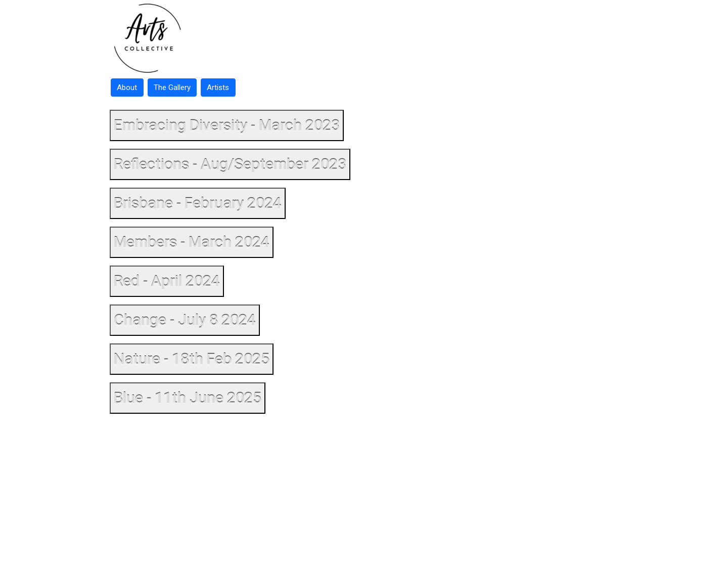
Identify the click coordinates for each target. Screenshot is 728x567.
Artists (218, 88)
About (127, 88)
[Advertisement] (364, 493)
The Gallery (172, 88)
